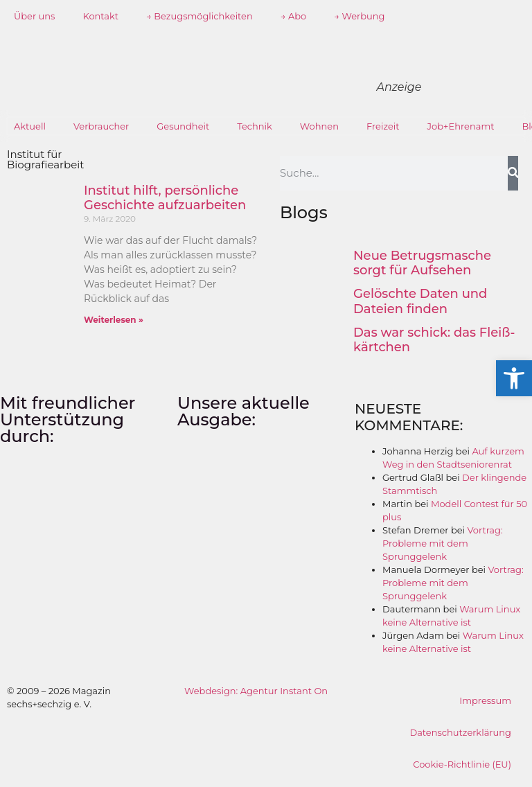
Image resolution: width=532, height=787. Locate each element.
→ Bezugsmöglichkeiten (199, 16)
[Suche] (513, 173)
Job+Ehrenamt (461, 126)
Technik (255, 126)
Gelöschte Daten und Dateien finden (420, 301)
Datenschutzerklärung (460, 732)
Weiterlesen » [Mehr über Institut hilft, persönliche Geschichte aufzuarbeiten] (114, 320)
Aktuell (30, 126)
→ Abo (294, 16)
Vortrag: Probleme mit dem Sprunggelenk (443, 543)
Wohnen (319, 126)
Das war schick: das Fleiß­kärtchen (434, 340)
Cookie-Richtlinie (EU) (462, 764)
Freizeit (383, 126)
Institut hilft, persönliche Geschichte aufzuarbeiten (165, 198)
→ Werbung (359, 16)
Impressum (485, 700)
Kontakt (100, 16)
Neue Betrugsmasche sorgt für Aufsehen (422, 263)
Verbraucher (101, 126)
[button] (514, 378)
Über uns (34, 16)
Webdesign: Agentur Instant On (256, 691)
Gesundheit (183, 126)
